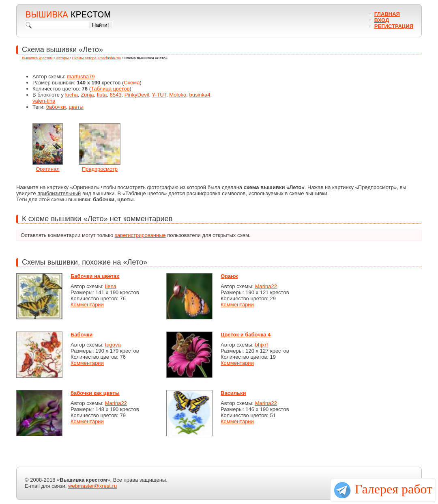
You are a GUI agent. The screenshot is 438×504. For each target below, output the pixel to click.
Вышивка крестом (37, 58)
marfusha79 (81, 76)
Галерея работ (394, 489)
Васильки (233, 393)
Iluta (102, 95)
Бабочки (82, 335)
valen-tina (44, 101)
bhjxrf (262, 345)
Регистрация (394, 26)
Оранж (229, 276)
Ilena (111, 286)
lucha (72, 95)
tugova (113, 345)
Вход (382, 20)
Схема (132, 83)
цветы (76, 107)
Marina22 (266, 286)
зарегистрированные (140, 235)
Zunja (87, 95)
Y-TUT (159, 95)
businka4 (200, 95)
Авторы (62, 58)
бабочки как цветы (95, 393)
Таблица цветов (110, 89)
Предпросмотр (100, 169)
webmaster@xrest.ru (92, 486)
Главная (387, 14)
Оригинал (48, 169)
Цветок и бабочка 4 (246, 335)
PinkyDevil (137, 95)
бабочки (56, 107)
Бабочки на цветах (95, 276)
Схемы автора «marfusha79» (97, 58)
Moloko (178, 95)
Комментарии (87, 305)
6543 (116, 95)
